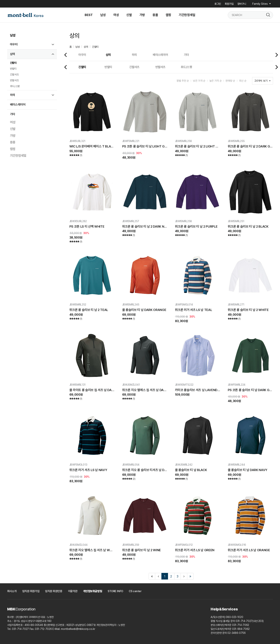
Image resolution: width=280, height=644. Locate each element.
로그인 (218, 4)
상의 (13, 54)
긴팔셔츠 (14, 74)
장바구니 (242, 4)
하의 (13, 95)
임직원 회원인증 (54, 591)
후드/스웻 (15, 86)
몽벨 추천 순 (183, 81)
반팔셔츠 (14, 80)
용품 (13, 142)
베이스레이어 (18, 105)
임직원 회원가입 (31, 591)
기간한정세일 (18, 156)
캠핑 (13, 149)
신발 (13, 129)
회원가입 (229, 4)
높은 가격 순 (216, 81)
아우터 (14, 44)
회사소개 (12, 591)
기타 (13, 114)
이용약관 (73, 591)
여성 (13, 122)
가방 (13, 136)
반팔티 (13, 69)
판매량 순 (230, 81)
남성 (13, 35)
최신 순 (243, 81)
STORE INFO (115, 591)
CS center (135, 591)
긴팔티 (13, 63)
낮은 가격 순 (199, 81)
